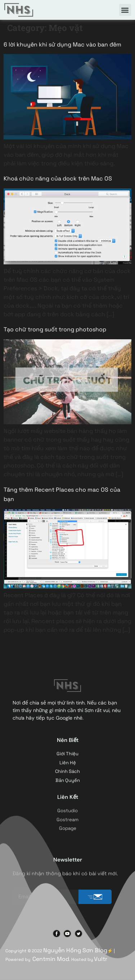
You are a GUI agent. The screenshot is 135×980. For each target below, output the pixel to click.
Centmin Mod (51, 959)
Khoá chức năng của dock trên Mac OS (58, 178)
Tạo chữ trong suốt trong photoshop (55, 329)
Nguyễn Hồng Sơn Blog (75, 950)
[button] (125, 10)
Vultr (101, 959)
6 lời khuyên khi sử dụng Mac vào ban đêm (62, 44)
